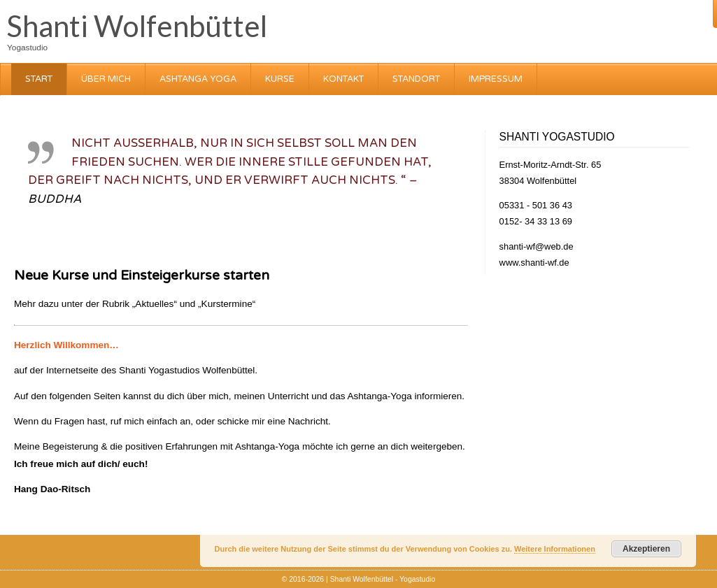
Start (39, 79)
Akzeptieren (646, 549)
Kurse (280, 79)
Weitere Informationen (555, 549)
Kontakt (343, 79)
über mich (106, 79)
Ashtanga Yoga (198, 79)
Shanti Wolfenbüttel (137, 26)
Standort (416, 79)
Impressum (496, 79)
